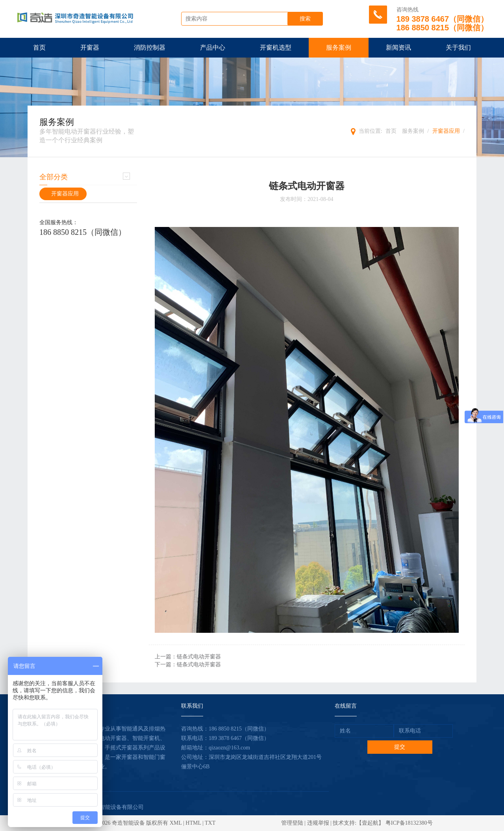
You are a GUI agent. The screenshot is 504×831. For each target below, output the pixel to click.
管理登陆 (292, 823)
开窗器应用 (446, 131)
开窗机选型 (276, 47)
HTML (193, 823)
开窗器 (90, 47)
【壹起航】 (370, 823)
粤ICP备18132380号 (409, 823)
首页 (39, 47)
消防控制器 (150, 47)
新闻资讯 (398, 47)
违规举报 (318, 823)
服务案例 (339, 47)
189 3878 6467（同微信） (239, 738)
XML (176, 823)
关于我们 (458, 47)
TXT (210, 823)
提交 (400, 747)
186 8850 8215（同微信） (83, 232)
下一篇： (188, 665)
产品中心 (213, 47)
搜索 (305, 19)
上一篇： (188, 657)
